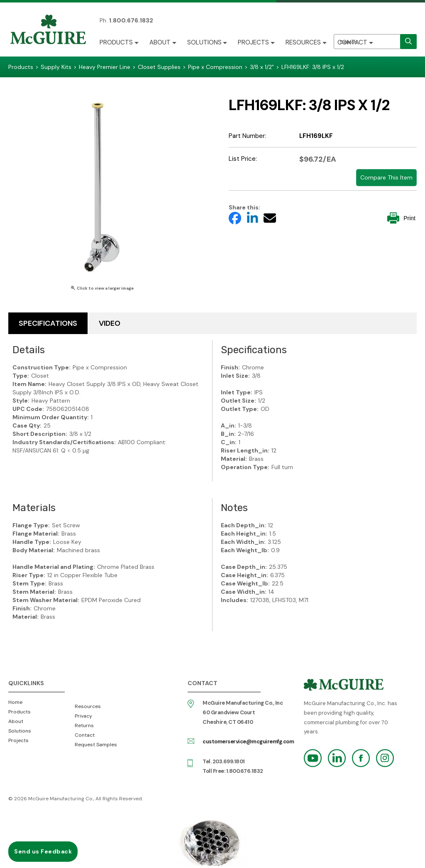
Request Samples (96, 745)
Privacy (83, 716)
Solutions (204, 42)
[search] (408, 42)
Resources (304, 42)
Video (110, 323)
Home (15, 702)
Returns (84, 725)
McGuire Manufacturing (48, 30)
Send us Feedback (43, 851)
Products (116, 42)
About (160, 42)
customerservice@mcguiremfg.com (248, 741)
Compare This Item (386, 177)
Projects (254, 42)
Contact (353, 42)
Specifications (48, 323)
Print (401, 218)
